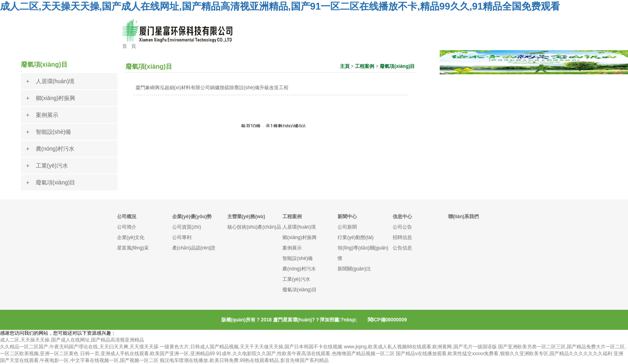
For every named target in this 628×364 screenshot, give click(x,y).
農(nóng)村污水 (299, 269)
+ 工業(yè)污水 (47, 166)
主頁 (345, 66)
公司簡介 (127, 227)
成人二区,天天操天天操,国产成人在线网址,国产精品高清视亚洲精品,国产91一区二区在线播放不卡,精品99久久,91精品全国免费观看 (280, 6)
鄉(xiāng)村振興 (300, 237)
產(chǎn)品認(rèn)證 (194, 248)
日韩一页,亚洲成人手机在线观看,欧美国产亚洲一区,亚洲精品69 (147, 354)
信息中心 (402, 217)
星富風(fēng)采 (133, 248)
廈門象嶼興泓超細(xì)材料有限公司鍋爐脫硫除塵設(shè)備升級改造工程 (212, 88)
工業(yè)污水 (296, 279)
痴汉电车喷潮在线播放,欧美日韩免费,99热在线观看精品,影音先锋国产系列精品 (244, 360)
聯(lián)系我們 (464, 217)
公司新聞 (347, 227)
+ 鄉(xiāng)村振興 (51, 98)
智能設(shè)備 (298, 258)
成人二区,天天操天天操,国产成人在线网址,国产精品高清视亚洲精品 (72, 340)
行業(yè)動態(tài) (355, 237)
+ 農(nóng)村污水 (50, 149)
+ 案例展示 (42, 115)
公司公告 (402, 227)
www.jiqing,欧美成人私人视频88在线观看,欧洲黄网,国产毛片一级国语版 (420, 347)
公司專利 (182, 237)
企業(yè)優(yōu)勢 (192, 217)
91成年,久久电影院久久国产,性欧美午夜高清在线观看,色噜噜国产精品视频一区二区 (305, 354)
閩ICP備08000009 (387, 320)
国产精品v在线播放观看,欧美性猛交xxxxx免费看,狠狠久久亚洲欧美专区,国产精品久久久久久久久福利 (504, 354)
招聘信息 (402, 237)
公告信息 (402, 248)
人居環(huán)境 (299, 227)
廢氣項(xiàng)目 (397, 66)
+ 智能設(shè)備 (49, 132)
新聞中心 (347, 217)
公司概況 (127, 217)
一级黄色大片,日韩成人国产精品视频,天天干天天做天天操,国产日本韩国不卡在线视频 (251, 347)
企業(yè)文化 (131, 237)
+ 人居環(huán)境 (50, 81)
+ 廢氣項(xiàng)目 (51, 182)
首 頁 (129, 46)
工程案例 (364, 66)
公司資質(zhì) (187, 227)
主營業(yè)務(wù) (246, 217)
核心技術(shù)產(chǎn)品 (254, 227)
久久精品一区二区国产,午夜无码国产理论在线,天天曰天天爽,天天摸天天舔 (79, 347)
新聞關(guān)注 (354, 269)
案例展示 (292, 248)
